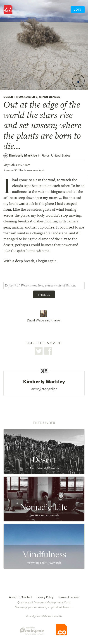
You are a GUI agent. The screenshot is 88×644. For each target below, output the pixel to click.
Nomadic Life (27, 97)
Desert (9, 97)
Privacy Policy (45, 597)
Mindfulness (50, 97)
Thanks (44, 295)
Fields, (56, 155)
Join (78, 9)
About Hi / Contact (21, 597)
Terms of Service (68, 597)
